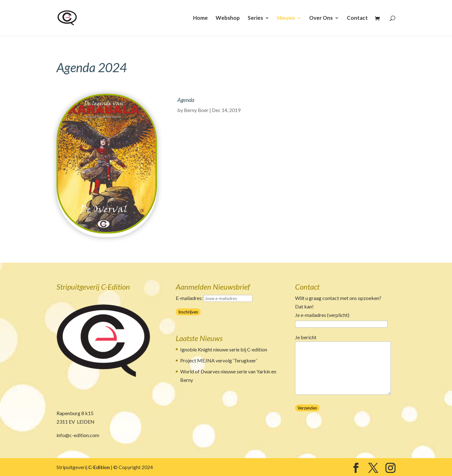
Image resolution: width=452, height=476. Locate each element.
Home (200, 18)
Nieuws (286, 18)
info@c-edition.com (78, 435)
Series (255, 18)
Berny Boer (196, 110)
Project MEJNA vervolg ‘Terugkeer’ (219, 360)
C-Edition (99, 467)
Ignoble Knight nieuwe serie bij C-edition (224, 349)
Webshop (228, 18)
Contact (357, 18)
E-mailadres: (214, 298)
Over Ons (321, 18)
